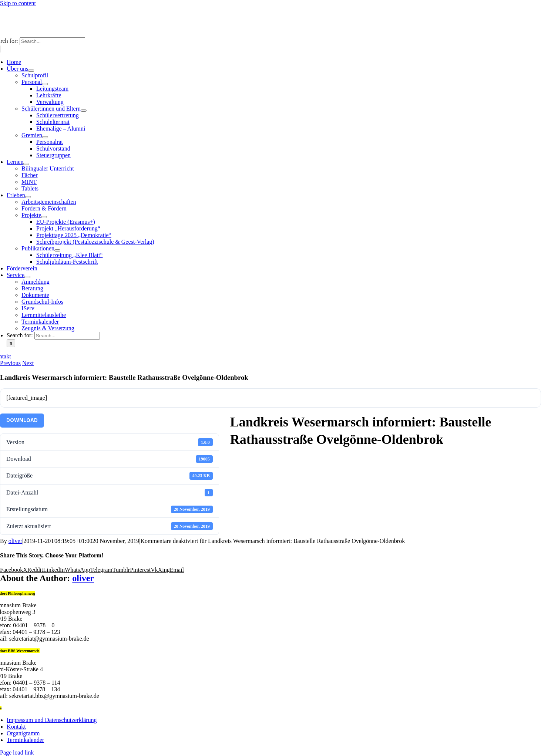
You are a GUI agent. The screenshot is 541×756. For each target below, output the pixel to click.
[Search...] (52, 41)
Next (28, 363)
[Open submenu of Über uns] (31, 71)
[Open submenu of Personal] (45, 84)
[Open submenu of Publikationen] (57, 250)
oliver (15, 541)
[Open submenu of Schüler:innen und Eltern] (84, 111)
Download (22, 420)
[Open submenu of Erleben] (28, 197)
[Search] (11, 343)
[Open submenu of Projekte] (44, 217)
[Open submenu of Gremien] (45, 137)
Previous (10, 363)
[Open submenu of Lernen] (26, 164)
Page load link (17, 752)
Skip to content (18, 3)
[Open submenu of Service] (27, 277)
